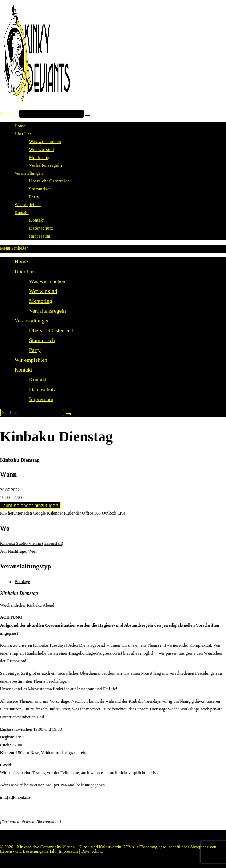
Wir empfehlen (31, 360)
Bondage (22, 582)
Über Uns (25, 272)
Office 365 (92, 513)
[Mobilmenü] (14, 248)
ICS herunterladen (16, 513)
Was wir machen (47, 281)
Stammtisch (42, 340)
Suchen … (9, 114)
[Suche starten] (68, 414)
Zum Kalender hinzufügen (30, 505)
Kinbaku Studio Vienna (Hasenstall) (31, 543)
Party (35, 350)
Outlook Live (114, 513)
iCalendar (73, 513)
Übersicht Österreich (52, 330)
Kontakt (23, 370)
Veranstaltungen (32, 321)
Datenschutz (43, 389)
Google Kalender (48, 513)
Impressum (41, 399)
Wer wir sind (43, 291)
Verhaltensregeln (47, 311)
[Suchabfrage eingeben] (32, 413)
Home (21, 262)
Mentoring (41, 301)
